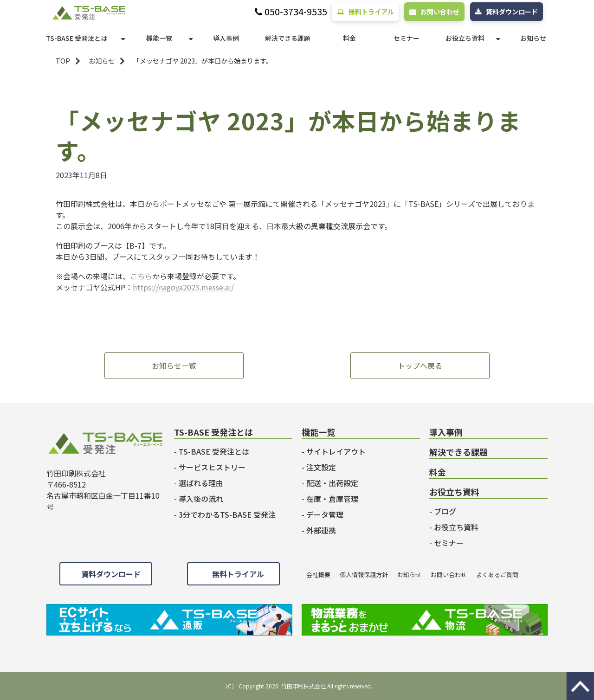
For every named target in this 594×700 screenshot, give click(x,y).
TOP (63, 61)
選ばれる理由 (201, 483)
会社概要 (318, 575)
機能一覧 (159, 38)
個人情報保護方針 (364, 575)
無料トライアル (371, 12)
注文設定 (321, 467)
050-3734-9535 (296, 12)
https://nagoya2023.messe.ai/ (183, 287)
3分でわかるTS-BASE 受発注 (227, 514)
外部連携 (321, 530)
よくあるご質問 (497, 575)
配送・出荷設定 (332, 483)
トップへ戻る (420, 366)
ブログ (445, 511)
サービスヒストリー (212, 467)
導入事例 (226, 38)
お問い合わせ (440, 12)
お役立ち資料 (465, 38)
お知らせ (533, 38)
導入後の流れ (201, 499)
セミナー (407, 38)
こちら (141, 276)
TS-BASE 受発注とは (77, 38)
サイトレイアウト (336, 451)
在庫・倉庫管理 (332, 499)
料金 (349, 38)
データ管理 (325, 514)
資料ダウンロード (512, 12)
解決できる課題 (288, 38)
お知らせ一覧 (174, 366)
